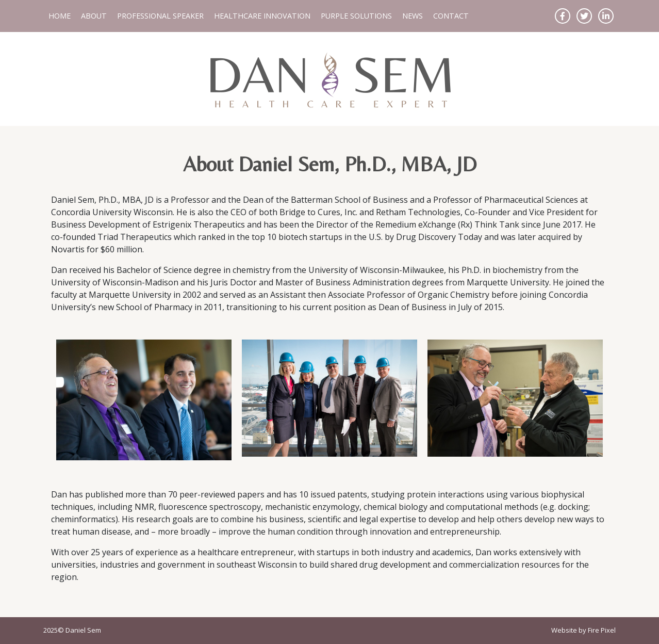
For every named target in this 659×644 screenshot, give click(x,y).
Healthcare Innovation (262, 16)
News (413, 16)
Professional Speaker (160, 16)
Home (60, 16)
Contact (451, 16)
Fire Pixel (602, 630)
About (94, 16)
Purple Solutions (356, 16)
